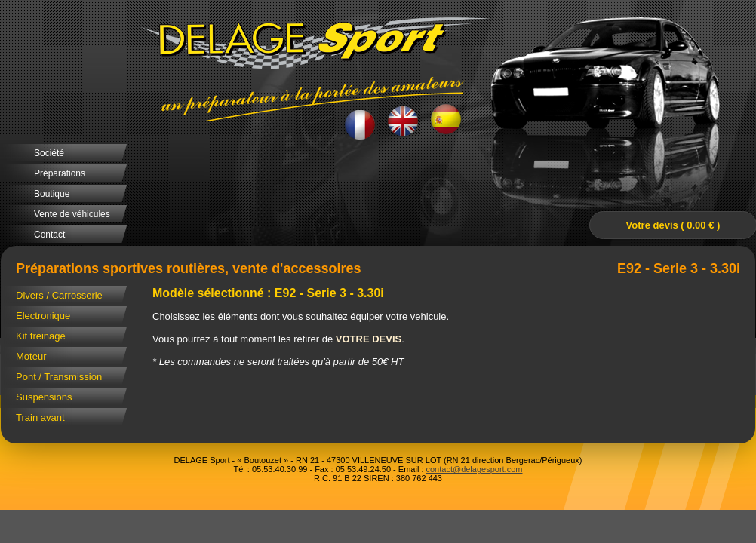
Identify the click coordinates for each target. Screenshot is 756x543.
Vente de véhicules (72, 214)
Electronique (43, 316)
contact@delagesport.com (475, 469)
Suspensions (44, 397)
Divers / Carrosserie (59, 295)
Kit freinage (41, 336)
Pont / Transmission (59, 377)
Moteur (31, 356)
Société (49, 153)
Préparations (60, 173)
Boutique (52, 194)
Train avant (40, 417)
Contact (49, 235)
